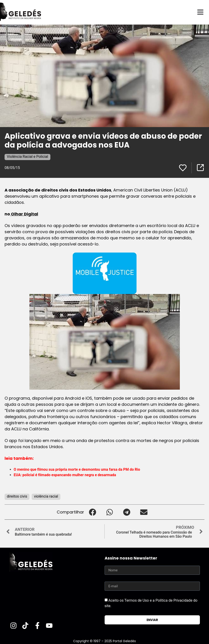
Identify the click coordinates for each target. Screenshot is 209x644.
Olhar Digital (24, 214)
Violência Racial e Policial (27, 156)
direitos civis (17, 496)
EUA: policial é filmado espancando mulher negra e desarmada (65, 475)
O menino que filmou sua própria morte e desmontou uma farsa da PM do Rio (77, 469)
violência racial (46, 496)
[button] (93, 512)
